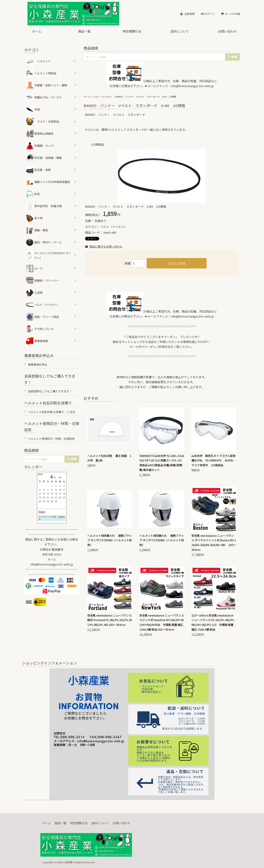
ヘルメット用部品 (41, 73)
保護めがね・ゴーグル (44, 97)
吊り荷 (34, 218)
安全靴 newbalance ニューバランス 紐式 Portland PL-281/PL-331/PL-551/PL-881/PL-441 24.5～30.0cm (110, 620)
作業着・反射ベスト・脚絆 (47, 85)
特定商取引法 (132, 31)
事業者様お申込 (37, 364)
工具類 (34, 293)
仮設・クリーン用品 (42, 317)
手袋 (33, 109)
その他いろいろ (40, 329)
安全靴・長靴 (38, 170)
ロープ (34, 268)
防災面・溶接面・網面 (44, 158)
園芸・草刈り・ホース (44, 242)
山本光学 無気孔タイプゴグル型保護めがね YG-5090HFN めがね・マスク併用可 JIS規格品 (214, 461)
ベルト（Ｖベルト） (103, 97)
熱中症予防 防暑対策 (44, 206)
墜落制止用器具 (40, 134)
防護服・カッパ (40, 146)
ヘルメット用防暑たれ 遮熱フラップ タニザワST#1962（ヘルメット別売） (110, 540)
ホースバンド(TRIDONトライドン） (48, 255)
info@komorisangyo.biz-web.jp (192, 86)
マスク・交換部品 (48, 121)
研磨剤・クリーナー (43, 281)
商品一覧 (84, 31)
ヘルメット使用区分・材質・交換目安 (51, 439)
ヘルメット (44, 61)
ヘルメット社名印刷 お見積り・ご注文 (52, 412)
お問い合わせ (227, 31)
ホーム (37, 31)
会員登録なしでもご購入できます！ (50, 391)
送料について (180, 31)
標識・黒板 (37, 230)
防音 (33, 194)
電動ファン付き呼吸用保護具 (48, 182)
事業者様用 (37, 341)
